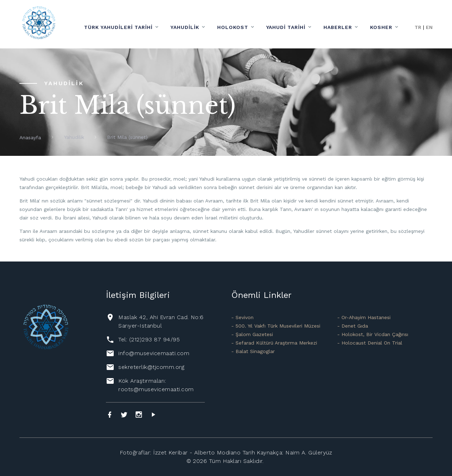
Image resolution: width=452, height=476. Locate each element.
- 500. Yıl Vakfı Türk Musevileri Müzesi (276, 326)
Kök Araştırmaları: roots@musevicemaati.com (156, 385)
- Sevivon (242, 317)
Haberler (338, 27)
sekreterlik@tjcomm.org (151, 367)
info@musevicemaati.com (154, 353)
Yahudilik (185, 27)
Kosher (381, 27)
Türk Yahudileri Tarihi (118, 27)
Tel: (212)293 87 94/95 (149, 339)
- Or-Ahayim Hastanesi (364, 317)
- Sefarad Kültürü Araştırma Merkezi (274, 343)
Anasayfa (30, 137)
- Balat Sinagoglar (253, 351)
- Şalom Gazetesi (252, 334)
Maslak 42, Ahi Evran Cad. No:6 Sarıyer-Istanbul (161, 321)
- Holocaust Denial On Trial (370, 343)
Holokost (233, 27)
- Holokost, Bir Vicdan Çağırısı (373, 334)
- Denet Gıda (353, 326)
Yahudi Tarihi (286, 27)
